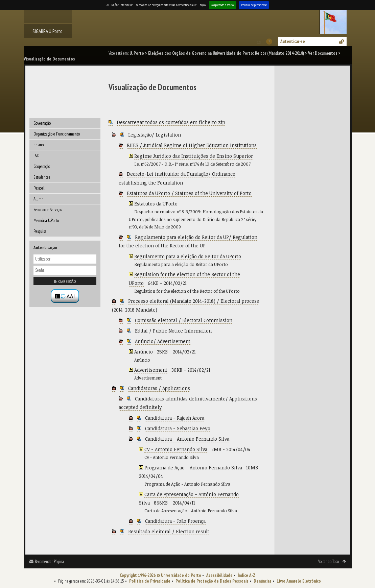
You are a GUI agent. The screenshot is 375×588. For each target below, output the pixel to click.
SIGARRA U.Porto (48, 31)
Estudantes (42, 177)
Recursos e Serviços (48, 210)
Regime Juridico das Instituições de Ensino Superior (194, 156)
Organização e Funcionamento (57, 134)
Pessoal (39, 188)
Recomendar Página (49, 561)
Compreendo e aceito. (223, 5)
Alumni (39, 199)
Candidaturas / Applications (159, 388)
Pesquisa (40, 231)
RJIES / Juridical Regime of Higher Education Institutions (192, 145)
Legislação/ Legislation (155, 135)
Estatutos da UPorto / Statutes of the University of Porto (189, 193)
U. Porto (137, 53)
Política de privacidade (254, 5)
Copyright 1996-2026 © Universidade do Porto (160, 575)
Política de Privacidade (150, 581)
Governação (42, 123)
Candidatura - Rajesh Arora (175, 418)
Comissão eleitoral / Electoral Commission (184, 320)
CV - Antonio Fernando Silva (176, 449)
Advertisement (151, 370)
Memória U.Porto (46, 220)
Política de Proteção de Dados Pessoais (212, 581)
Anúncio (144, 352)
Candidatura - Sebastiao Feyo (178, 428)
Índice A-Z (247, 575)
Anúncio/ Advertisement (163, 341)
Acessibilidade (219, 575)
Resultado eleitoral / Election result (169, 531)
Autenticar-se (293, 41)
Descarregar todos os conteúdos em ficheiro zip (171, 122)
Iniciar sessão (65, 281)
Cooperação (42, 166)
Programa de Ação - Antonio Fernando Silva (193, 468)
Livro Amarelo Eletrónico (299, 581)
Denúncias (263, 581)
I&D (37, 156)
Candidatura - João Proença (175, 521)
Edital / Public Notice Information (173, 331)
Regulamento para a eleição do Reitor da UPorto (188, 256)
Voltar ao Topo (329, 561)
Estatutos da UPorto (156, 204)
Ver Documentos (323, 53)
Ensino (39, 145)
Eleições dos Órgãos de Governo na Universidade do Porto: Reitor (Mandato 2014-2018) (226, 53)
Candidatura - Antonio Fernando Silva (187, 439)
